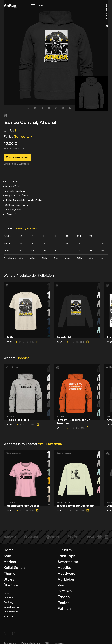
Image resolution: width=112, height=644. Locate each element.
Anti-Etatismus (50, 444)
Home (9, 550)
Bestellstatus (11, 607)
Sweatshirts (68, 562)
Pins (61, 585)
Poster (63, 603)
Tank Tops (66, 556)
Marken (10, 562)
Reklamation (11, 612)
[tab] (56, 247)
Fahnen (64, 609)
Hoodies (23, 358)
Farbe (8, 137)
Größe (9, 131)
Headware (67, 574)
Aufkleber (66, 580)
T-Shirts (65, 550)
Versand (8, 598)
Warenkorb (107, 15)
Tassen (64, 597)
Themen (10, 574)
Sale (7, 556)
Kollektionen (14, 568)
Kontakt (8, 616)
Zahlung (8, 602)
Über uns (11, 585)
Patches (65, 591)
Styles (9, 580)
